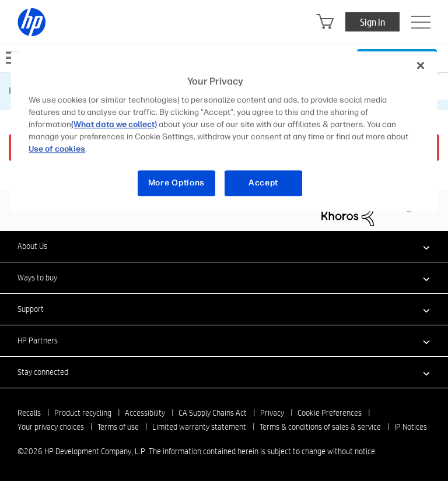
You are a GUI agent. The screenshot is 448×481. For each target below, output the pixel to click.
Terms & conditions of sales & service (320, 427)
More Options (176, 183)
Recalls (29, 413)
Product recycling (83, 413)
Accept (263, 183)
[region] (224, 131)
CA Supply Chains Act (213, 413)
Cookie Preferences (330, 413)
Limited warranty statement (199, 427)
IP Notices (411, 427)
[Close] (421, 65)
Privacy (272, 413)
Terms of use (118, 427)
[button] (224, 246)
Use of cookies (57, 150)
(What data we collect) (114, 125)
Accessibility (145, 413)
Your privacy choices (51, 427)
